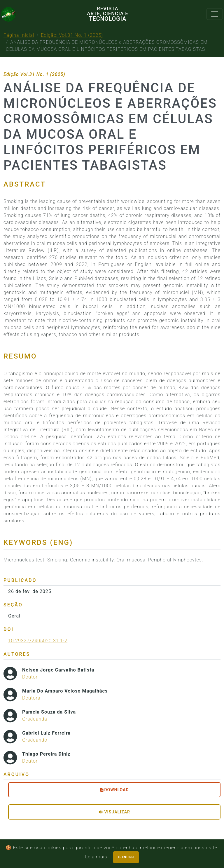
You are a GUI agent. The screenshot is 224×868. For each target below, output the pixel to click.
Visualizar (114, 812)
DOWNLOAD (114, 790)
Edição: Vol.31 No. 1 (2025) (72, 35)
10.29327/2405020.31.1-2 (38, 641)
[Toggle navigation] (215, 14)
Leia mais (96, 857)
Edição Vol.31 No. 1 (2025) (34, 74)
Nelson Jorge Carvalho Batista (58, 670)
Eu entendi (126, 857)
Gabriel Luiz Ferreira (46, 733)
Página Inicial (19, 35)
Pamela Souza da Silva (49, 712)
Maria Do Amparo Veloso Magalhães (65, 691)
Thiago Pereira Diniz (46, 754)
